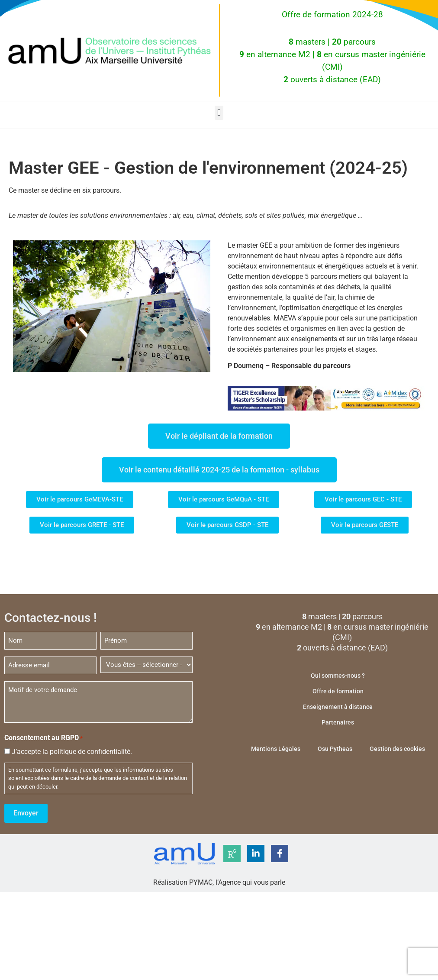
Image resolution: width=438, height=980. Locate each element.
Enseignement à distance (338, 707)
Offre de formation (338, 691)
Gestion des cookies (397, 749)
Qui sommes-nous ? (338, 676)
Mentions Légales (276, 749)
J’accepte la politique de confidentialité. (72, 752)
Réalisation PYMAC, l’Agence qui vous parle (219, 882)
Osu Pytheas (335, 749)
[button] (219, 113)
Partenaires (338, 722)
